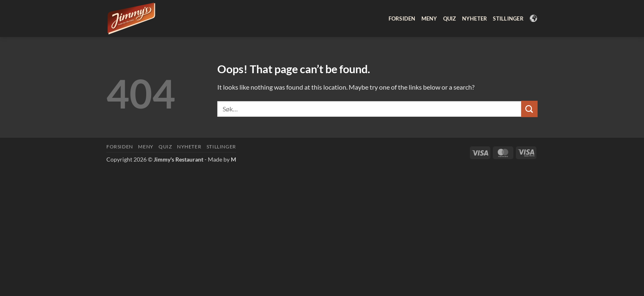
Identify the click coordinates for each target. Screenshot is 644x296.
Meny (429, 18)
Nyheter (475, 18)
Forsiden (402, 18)
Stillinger (508, 18)
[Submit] (529, 109)
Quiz (450, 18)
